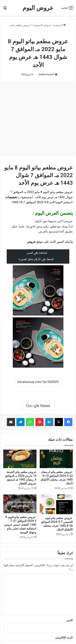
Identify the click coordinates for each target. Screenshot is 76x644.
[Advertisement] (38, 119)
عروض (31, 242)
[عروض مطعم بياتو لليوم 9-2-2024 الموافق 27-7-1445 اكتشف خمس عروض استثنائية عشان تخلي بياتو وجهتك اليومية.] (20, 504)
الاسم (70, 620)
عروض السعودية (42, 25)
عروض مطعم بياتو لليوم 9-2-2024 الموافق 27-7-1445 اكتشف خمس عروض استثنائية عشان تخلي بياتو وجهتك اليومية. (20, 525)
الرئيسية (59, 25)
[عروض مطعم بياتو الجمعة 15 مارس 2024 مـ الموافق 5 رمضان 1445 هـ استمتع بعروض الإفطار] (20, 459)
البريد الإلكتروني (64, 637)
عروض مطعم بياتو (20, 25)
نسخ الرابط (38, 391)
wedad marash (46, 74)
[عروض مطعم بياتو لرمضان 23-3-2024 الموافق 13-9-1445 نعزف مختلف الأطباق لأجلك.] (56, 459)
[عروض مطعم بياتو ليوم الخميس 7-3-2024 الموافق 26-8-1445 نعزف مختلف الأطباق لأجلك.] (56, 504)
